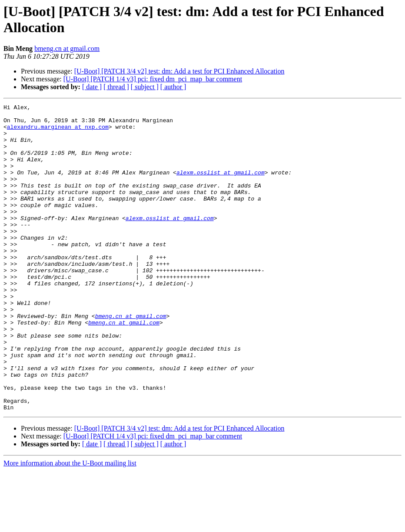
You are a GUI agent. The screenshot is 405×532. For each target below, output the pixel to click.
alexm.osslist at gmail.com (221, 187)
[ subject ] (145, 87)
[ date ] (92, 87)
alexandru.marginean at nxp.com (58, 132)
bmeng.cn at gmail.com (67, 49)
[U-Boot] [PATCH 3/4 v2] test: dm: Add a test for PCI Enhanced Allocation (179, 71)
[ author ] (173, 87)
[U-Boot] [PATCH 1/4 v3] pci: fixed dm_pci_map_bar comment (153, 79)
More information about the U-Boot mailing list (70, 524)
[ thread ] (116, 87)
